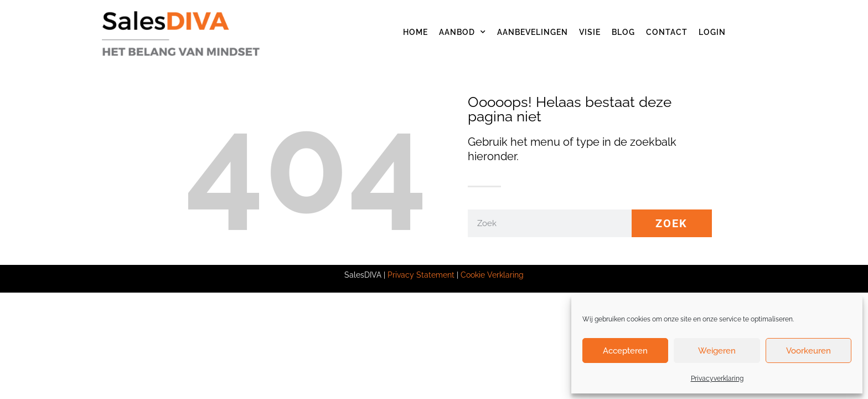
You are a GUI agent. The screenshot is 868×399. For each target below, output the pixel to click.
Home (415, 32)
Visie (590, 32)
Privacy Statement (421, 275)
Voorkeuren (808, 351)
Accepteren (625, 351)
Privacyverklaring (717, 378)
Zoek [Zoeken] (671, 223)
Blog (623, 32)
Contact (667, 32)
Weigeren (717, 351)
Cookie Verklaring (492, 275)
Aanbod (463, 32)
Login (712, 32)
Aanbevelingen (533, 32)
